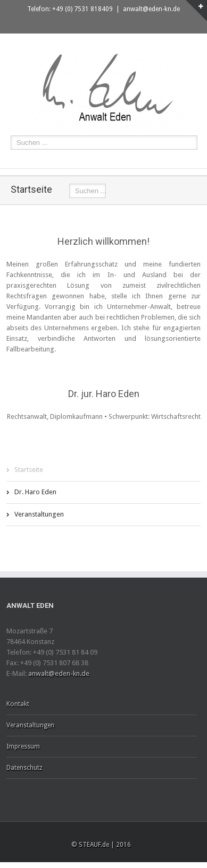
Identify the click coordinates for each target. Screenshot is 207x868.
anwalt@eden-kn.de (151, 9)
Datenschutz (24, 768)
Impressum (23, 746)
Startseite (29, 470)
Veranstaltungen (39, 514)
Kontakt (18, 704)
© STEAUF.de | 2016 (101, 845)
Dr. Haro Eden (35, 492)
